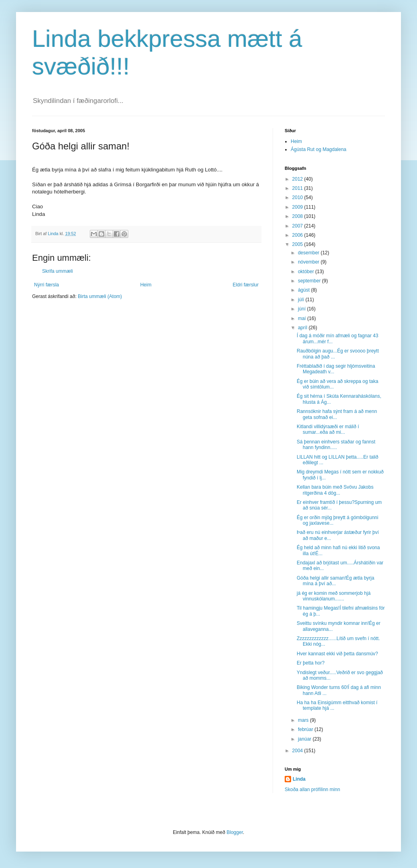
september (310, 281)
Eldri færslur (246, 285)
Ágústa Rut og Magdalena (319, 149)
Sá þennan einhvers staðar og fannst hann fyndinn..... (336, 445)
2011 (298, 188)
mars (304, 720)
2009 (298, 207)
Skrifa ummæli (58, 271)
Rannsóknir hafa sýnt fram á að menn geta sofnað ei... (337, 414)
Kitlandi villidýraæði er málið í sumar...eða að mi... (328, 429)
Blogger (235, 832)
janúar (305, 739)
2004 (298, 751)
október (307, 272)
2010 (298, 197)
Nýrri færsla (47, 285)
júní (303, 309)
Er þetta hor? (311, 663)
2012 (298, 179)
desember (309, 253)
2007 (298, 226)
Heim (146, 285)
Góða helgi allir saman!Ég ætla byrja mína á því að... (335, 581)
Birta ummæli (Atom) (100, 296)
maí (303, 318)
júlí (302, 300)
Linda (299, 779)
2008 (298, 216)
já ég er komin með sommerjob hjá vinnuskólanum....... (334, 596)
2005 (298, 244)
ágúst (305, 290)
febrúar (306, 729)
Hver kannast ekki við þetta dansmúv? (337, 654)
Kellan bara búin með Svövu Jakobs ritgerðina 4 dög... (335, 490)
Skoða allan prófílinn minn (312, 789)
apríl (303, 328)
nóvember (309, 262)
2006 (298, 235)
